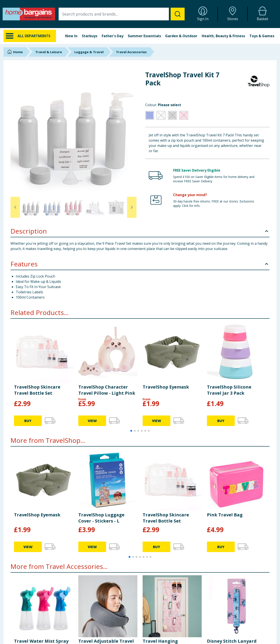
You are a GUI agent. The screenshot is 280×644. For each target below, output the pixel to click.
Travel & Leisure (49, 52)
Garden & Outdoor (181, 36)
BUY (28, 421)
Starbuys (90, 36)
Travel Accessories (131, 52)
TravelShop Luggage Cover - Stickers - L (101, 518)
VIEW (92, 421)
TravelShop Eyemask (166, 387)
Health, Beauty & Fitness (223, 36)
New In (71, 36)
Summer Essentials (144, 36)
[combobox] (122, 14)
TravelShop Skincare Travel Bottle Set (37, 390)
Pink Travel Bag (225, 515)
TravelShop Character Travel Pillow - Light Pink (107, 390)
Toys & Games (262, 36)
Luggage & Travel (89, 52)
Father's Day (113, 36)
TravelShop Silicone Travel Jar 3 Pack (229, 390)
